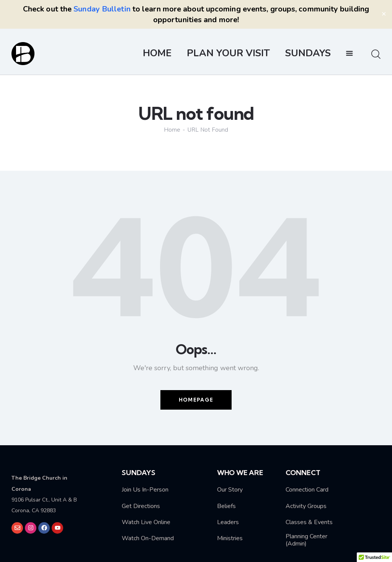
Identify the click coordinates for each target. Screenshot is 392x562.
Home (172, 130)
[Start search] (376, 55)
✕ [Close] (384, 14)
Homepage (196, 400)
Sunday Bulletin (102, 9)
